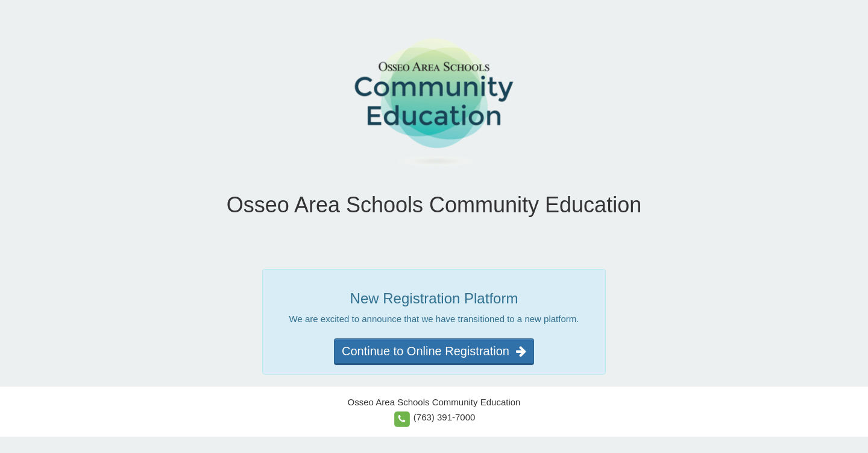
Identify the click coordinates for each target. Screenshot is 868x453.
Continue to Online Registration (434, 351)
